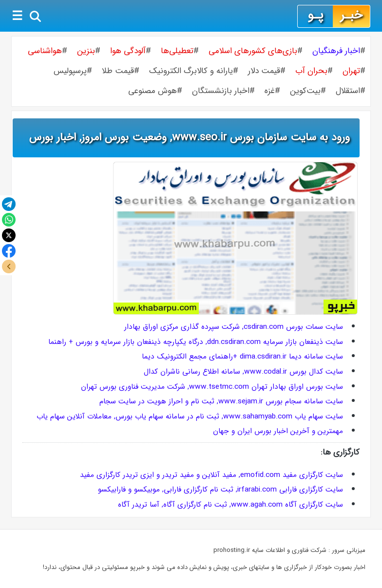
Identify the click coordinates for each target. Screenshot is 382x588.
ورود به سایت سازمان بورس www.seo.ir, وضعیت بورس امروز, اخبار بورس (190, 137)
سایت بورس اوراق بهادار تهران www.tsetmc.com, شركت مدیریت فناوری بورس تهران (212, 387)
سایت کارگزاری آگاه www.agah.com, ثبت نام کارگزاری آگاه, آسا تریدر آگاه (230, 505)
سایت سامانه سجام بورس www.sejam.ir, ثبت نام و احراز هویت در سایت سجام (221, 401)
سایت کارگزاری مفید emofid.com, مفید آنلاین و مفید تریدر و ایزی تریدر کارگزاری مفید (211, 475)
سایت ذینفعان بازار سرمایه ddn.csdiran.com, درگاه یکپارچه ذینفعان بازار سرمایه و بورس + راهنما (196, 342)
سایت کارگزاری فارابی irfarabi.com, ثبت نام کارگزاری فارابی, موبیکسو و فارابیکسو (220, 490)
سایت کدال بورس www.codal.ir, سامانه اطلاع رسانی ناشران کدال (243, 372)
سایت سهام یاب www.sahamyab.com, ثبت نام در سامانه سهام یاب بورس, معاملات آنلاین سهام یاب (190, 417)
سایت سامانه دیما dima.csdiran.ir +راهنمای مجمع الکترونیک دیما (242, 357)
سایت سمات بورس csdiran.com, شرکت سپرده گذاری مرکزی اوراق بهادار (234, 327)
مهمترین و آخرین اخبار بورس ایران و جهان (278, 431)
